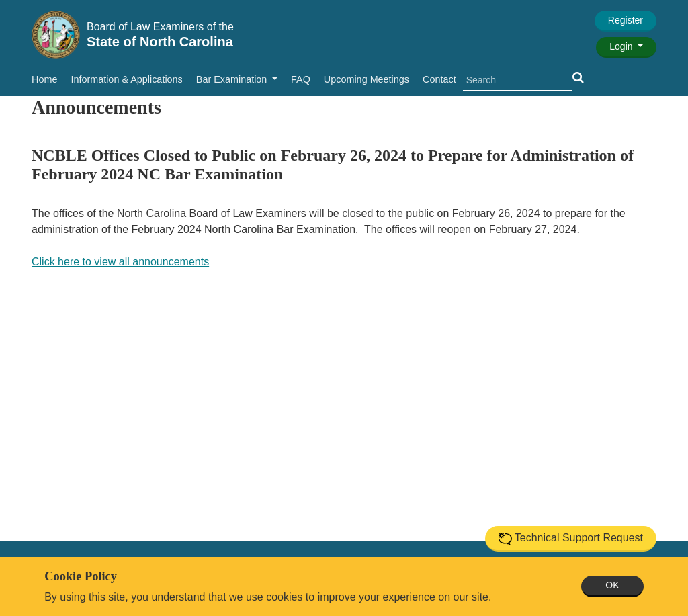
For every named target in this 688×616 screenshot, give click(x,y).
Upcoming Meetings (367, 79)
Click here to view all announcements (120, 262)
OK (612, 585)
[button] (578, 78)
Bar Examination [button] (233, 79)
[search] (518, 80)
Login (622, 46)
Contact (439, 79)
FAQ (301, 79)
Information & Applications (126, 79)
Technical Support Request (571, 538)
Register (626, 20)
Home (44, 79)
